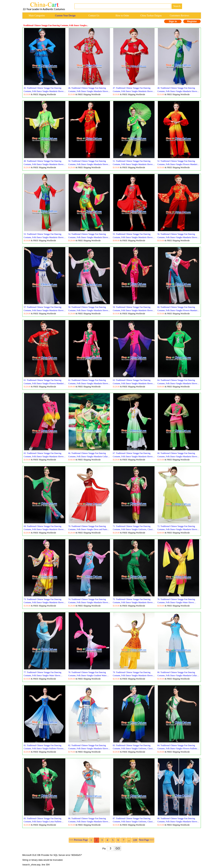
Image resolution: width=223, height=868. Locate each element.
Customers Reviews (179, 16)
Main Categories (37, 16)
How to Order (122, 16)
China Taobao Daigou (151, 16)
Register (192, 21)
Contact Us (94, 16)
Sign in (173, 21)
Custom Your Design (65, 16)
